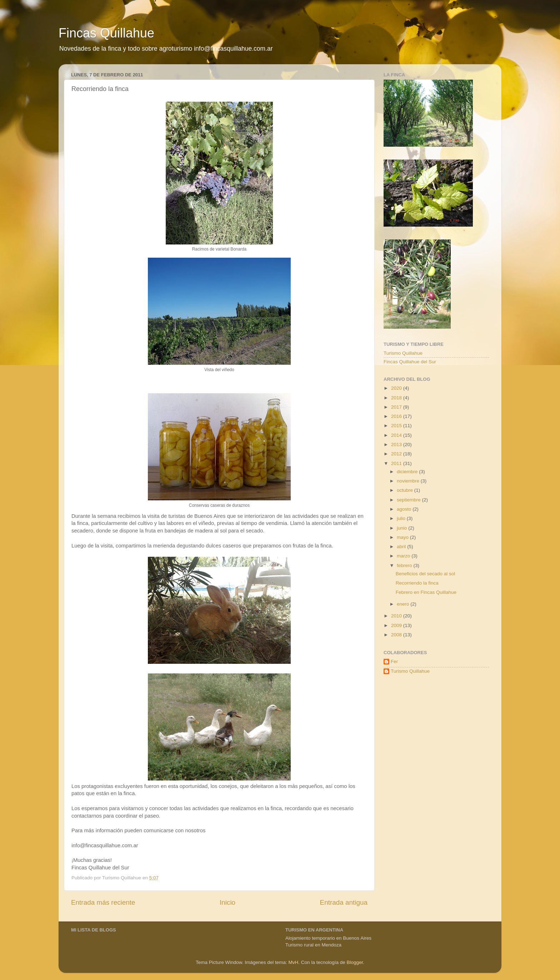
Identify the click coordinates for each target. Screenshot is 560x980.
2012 (397, 454)
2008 (397, 635)
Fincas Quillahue (106, 33)
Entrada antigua (344, 902)
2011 (397, 463)
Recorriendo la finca (417, 583)
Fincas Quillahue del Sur (410, 362)
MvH (294, 962)
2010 (397, 616)
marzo (404, 556)
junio (402, 528)
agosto (405, 509)
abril (402, 547)
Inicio (227, 902)
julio (402, 518)
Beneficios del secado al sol (426, 574)
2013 (397, 444)
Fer (394, 661)
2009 (397, 625)
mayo (403, 537)
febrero (405, 565)
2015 (397, 426)
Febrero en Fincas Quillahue (426, 592)
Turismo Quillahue (403, 353)
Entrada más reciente (103, 902)
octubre (406, 490)
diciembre (408, 472)
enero (404, 604)
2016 (397, 416)
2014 (397, 435)
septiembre (409, 500)
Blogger (355, 962)
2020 (397, 388)
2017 (397, 407)
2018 (397, 398)
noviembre (409, 481)
